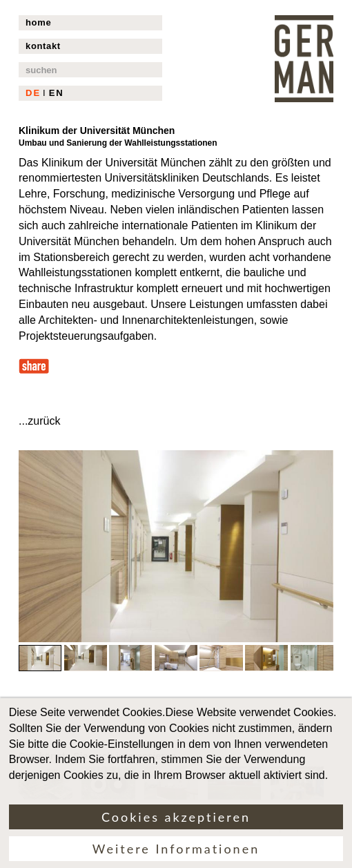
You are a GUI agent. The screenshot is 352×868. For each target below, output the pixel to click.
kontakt (43, 46)
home (38, 22)
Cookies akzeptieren (176, 827)
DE (33, 93)
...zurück (39, 421)
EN (57, 93)
